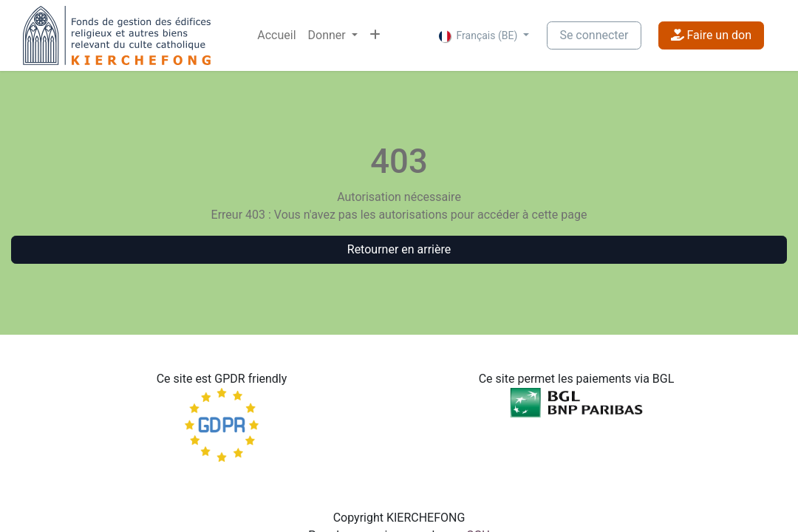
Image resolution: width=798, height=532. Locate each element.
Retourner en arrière (399, 249)
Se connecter (594, 35)
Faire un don (711, 35)
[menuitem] (276, 35)
